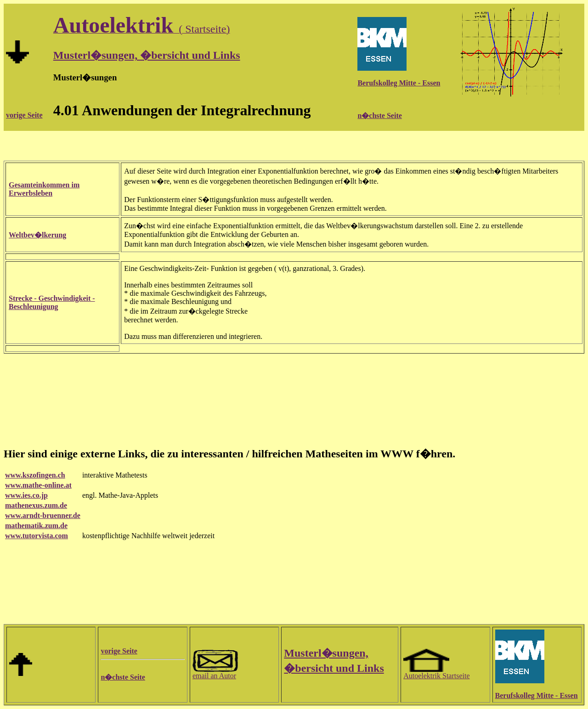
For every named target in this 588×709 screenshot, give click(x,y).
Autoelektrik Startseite (436, 672)
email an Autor (215, 672)
